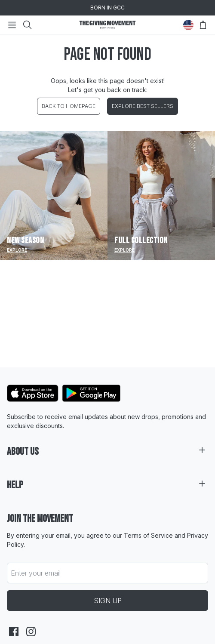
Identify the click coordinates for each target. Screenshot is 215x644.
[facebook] (14, 632)
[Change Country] (188, 25)
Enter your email (36, 573)
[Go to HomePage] (107, 25)
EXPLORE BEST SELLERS (143, 106)
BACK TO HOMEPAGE (69, 106)
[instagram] (31, 632)
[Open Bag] (203, 25)
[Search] (28, 25)
